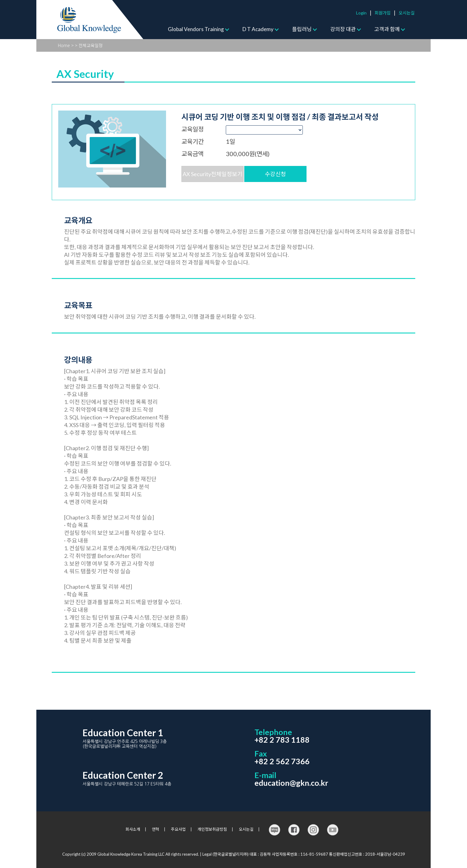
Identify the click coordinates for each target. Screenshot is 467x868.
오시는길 (407, 13)
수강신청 (275, 174)
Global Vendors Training (196, 29)
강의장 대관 (343, 29)
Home (64, 45)
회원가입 (383, 13)
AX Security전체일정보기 (213, 174)
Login (361, 13)
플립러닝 (302, 29)
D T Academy (258, 29)
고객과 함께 (387, 29)
